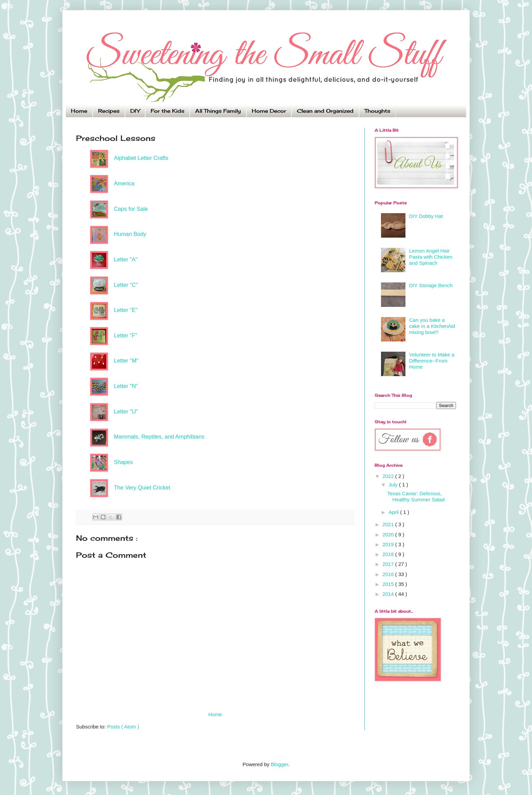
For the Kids (167, 111)
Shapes (123, 462)
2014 (389, 594)
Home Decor (269, 111)
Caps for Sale (131, 209)
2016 (389, 574)
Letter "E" (126, 310)
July (394, 485)
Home (79, 111)
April (394, 512)
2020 (389, 534)
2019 (389, 544)
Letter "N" (126, 386)
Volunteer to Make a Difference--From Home (432, 361)
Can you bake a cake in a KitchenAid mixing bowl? (432, 326)
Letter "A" (126, 259)
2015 (389, 584)
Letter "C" (126, 285)
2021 (389, 524)
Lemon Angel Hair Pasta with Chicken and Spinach (431, 257)
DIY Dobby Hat (426, 216)
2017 (389, 564)
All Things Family (218, 111)
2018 (389, 554)
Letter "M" (126, 360)
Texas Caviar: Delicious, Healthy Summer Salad (416, 496)
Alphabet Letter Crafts (141, 158)
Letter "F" (126, 335)
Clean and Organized (325, 111)
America (124, 183)
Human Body (130, 234)
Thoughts (377, 111)
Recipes (109, 111)
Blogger (279, 764)
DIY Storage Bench (431, 285)
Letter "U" (126, 411)
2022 (389, 476)
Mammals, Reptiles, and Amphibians (159, 437)
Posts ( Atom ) (123, 727)
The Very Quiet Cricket (142, 487)
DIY (135, 111)
